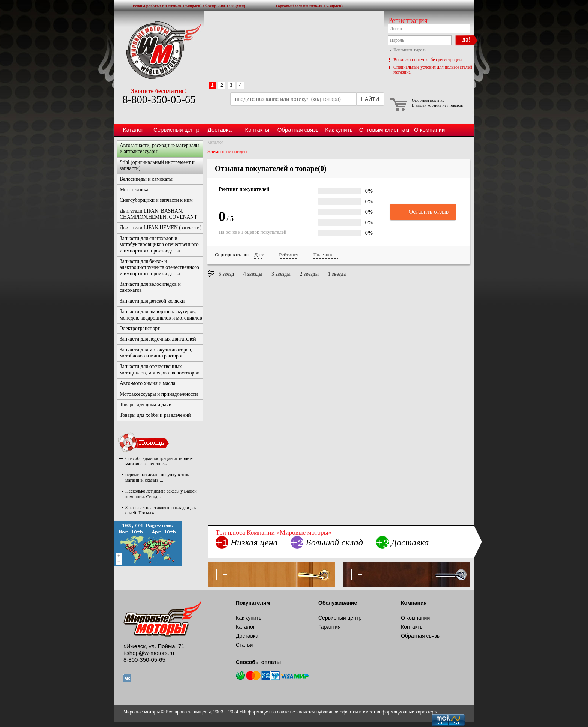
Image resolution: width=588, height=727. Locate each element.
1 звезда (337, 274)
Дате (259, 255)
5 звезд (226, 274)
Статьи (244, 645)
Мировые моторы (159, 50)
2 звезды (309, 274)
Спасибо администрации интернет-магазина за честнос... (159, 461)
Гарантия (330, 627)
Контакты (257, 130)
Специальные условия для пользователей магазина (433, 70)
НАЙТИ (370, 99)
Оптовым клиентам (384, 130)
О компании (429, 130)
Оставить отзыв (423, 212)
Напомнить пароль (410, 50)
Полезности (325, 255)
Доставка (220, 130)
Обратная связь (298, 130)
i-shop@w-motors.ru (149, 653)
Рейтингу (289, 255)
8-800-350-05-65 (159, 100)
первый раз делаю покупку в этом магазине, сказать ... (157, 477)
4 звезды (253, 274)
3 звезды (281, 274)
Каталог (133, 130)
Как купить (339, 130)
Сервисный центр (176, 130)
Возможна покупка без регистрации (427, 60)
